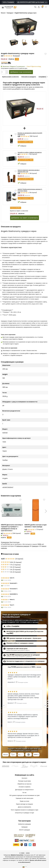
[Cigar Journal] (13, 755)
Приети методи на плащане (24, 804)
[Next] (47, 77)
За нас (24, 793)
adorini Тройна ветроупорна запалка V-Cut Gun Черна (30, 190)
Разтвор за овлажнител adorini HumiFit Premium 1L (30, 134)
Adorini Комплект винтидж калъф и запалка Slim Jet (29, 171)
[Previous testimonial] (4, 706)
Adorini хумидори (24, 830)
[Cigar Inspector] (21, 755)
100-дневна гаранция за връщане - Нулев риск (24, 639)
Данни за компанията (24, 807)
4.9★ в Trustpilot (8, 2)
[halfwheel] (36, 755)
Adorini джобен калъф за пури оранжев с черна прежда (36, 526)
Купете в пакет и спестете (11, 77)
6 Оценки (16, 56)
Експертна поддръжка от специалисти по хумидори (26, 661)
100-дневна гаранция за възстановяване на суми (24, 796)
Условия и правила (24, 787)
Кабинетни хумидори (23, 547)
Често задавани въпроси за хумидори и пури (24, 810)
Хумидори (35, 547)
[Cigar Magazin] (29, 755)
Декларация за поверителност (24, 790)
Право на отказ (24, 802)
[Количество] (3, 72)
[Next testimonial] (45, 706)
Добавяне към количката (21, 72)
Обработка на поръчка (25, 784)
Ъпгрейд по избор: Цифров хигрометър (30, 152)
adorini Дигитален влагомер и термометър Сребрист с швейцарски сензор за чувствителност (12, 528)
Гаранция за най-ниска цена (17, 649)
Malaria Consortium (17, 855)
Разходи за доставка (24, 781)
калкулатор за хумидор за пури (24, 813)
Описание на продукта (29, 77)
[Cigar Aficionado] (6, 755)
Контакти (24, 778)
